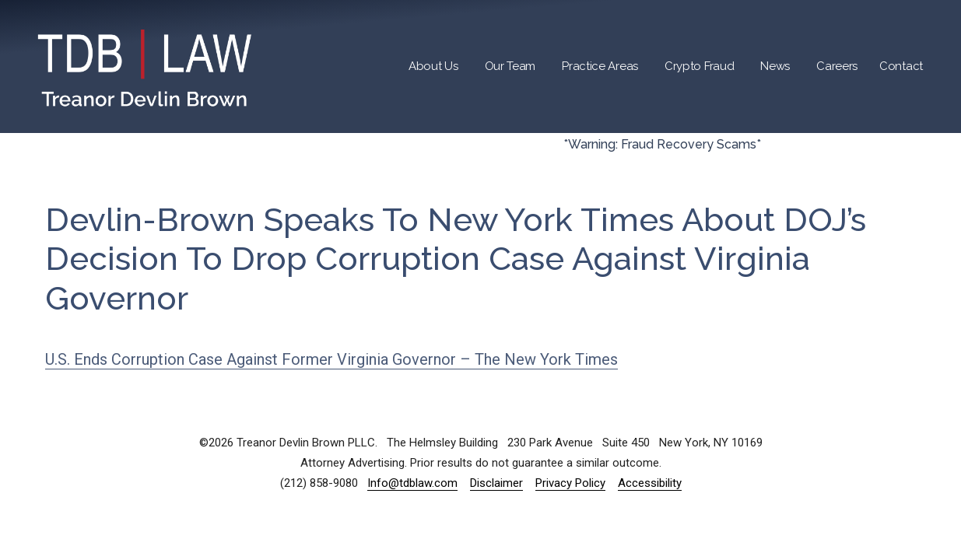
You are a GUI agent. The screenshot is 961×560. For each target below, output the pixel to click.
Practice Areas (600, 66)
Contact (901, 66)
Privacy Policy (570, 483)
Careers (837, 66)
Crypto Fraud (699, 66)
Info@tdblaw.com (412, 483)
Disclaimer (496, 483)
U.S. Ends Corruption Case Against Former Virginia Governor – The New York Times (331, 359)
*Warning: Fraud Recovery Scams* (662, 144)
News (775, 66)
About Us (433, 66)
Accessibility (650, 483)
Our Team (510, 66)
